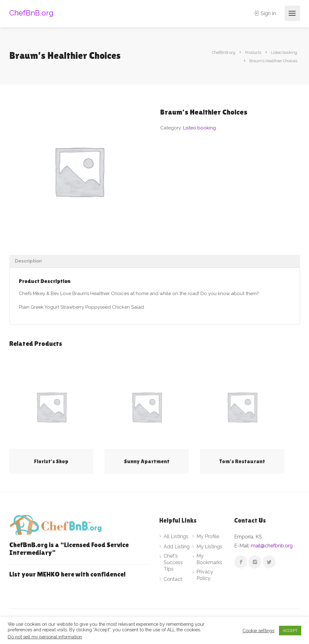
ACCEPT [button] (290, 631)
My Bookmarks (209, 559)
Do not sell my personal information (45, 637)
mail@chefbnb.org (272, 546)
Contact (173, 579)
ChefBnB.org (31, 13)
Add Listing (177, 547)
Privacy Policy (205, 575)
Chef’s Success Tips (173, 562)
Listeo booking (200, 128)
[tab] (155, 261)
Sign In (265, 13)
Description (28, 261)
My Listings (209, 547)
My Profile (208, 536)
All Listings (176, 536)
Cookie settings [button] (258, 631)
